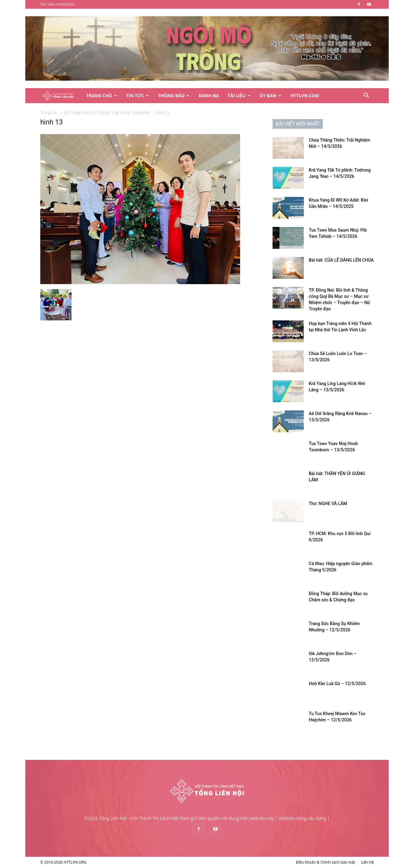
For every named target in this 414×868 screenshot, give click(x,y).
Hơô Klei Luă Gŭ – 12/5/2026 (337, 684)
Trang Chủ (102, 95)
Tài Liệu (239, 95)
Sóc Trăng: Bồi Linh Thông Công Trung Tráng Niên (107, 113)
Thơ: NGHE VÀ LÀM (328, 504)
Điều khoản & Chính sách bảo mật (326, 862)
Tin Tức (138, 95)
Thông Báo (174, 95)
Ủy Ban (270, 95)
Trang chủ (49, 113)
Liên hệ (367, 862)
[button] (366, 96)
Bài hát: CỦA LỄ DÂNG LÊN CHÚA (341, 260)
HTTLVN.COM (305, 95)
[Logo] (61, 96)
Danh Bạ (209, 95)
